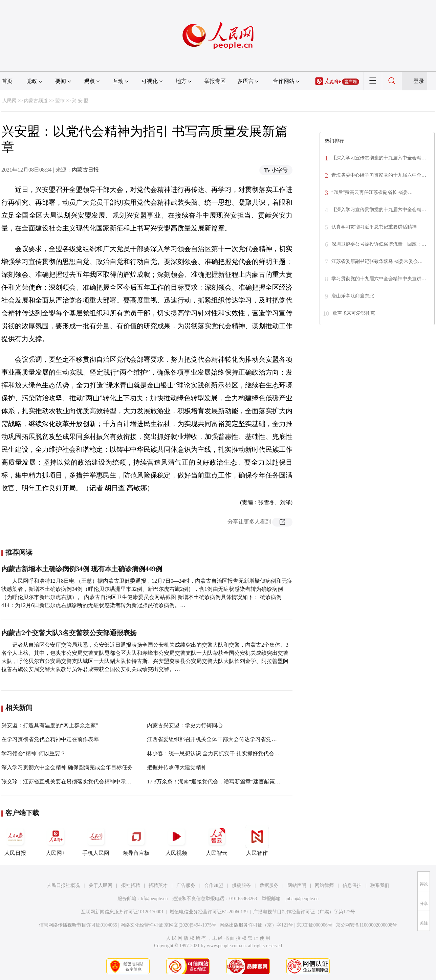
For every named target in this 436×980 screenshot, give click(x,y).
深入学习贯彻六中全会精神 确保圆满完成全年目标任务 (67, 767)
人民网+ (56, 840)
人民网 (9, 101)
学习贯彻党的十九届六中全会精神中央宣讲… (379, 279)
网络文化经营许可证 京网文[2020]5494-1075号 (169, 925)
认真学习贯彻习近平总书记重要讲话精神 (374, 227)
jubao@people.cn (302, 899)
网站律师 (324, 885)
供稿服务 (241, 885)
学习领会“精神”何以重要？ (34, 753)
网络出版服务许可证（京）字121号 (256, 925)
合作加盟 (214, 885)
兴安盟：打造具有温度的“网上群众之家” (50, 725)
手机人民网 (96, 840)
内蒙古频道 (36, 101)
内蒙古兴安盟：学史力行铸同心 (185, 725)
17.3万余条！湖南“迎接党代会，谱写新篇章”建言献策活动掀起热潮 (227, 782)
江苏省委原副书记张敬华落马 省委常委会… (377, 261)
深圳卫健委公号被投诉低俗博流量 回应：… (379, 244)
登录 (419, 81)
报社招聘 (131, 885)
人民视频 (176, 840)
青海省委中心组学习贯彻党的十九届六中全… (379, 175)
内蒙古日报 (85, 170)
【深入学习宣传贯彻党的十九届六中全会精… (379, 158)
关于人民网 (101, 885)
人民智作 (257, 840)
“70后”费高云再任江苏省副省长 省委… (372, 192)
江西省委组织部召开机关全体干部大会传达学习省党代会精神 (220, 739)
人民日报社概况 (63, 885)
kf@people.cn (155, 899)
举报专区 (215, 81)
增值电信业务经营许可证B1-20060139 (209, 912)
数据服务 (269, 885)
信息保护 (352, 885)
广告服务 (186, 885)
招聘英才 (158, 885)
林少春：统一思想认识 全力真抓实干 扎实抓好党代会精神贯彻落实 (227, 753)
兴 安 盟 (80, 101)
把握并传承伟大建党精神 (177, 767)
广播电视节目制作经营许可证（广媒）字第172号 (304, 912)
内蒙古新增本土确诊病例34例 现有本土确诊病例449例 (82, 569)
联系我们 (380, 885)
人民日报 (15, 840)
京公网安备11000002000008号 (366, 925)
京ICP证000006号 (314, 925)
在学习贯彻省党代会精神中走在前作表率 (50, 739)
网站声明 (297, 885)
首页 (7, 81)
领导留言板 (136, 840)
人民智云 (217, 840)
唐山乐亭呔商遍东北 (353, 296)
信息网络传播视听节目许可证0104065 (78, 925)
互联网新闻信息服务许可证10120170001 (122, 912)
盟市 (60, 101)
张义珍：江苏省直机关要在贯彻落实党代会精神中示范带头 (72, 782)
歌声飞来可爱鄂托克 (354, 313)
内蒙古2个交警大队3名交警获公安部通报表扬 (69, 633)
